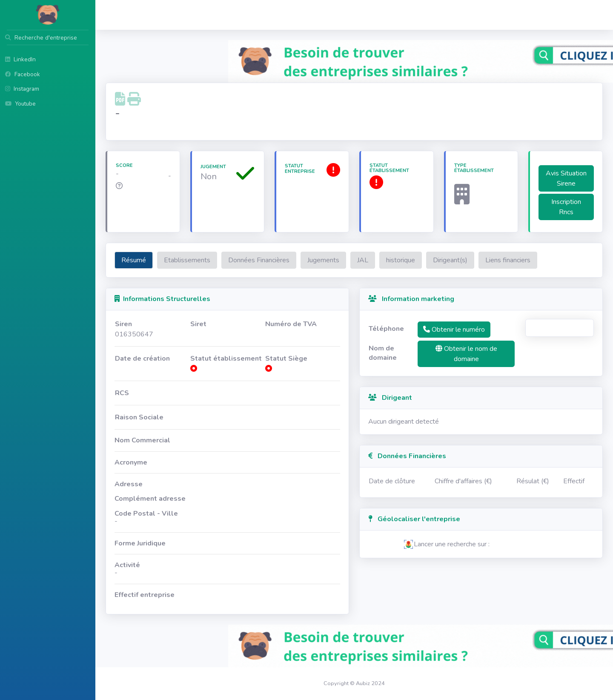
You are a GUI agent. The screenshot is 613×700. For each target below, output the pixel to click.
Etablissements (187, 260)
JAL (363, 260)
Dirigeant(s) (450, 260)
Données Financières (259, 260)
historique (401, 260)
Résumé (134, 260)
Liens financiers (508, 260)
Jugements (323, 260)
